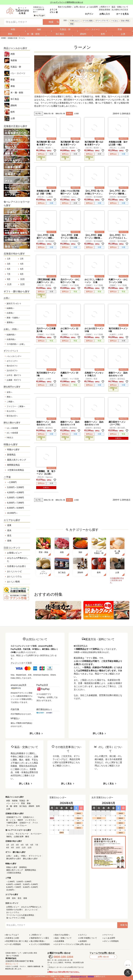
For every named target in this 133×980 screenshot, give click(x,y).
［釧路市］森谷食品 (117, 379)
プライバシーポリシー (78, 976)
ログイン (89, 14)
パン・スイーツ (92, 29)
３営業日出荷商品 (16, 470)
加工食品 (60, 34)
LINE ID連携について (88, 938)
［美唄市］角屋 (91, 379)
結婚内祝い (11, 335)
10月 (22, 279)
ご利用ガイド (105, 7)
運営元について (12, 964)
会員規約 (83, 941)
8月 (22, 274)
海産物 (14, 60)
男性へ (9, 397)
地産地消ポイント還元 (40, 938)
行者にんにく (75, 21)
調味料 (83, 34)
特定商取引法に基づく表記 (17, 941)
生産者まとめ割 (12, 938)
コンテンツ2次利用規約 (40, 944)
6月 (22, 269)
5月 (9, 269)
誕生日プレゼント (14, 303)
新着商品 (11, 455)
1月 (9, 259)
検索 (51, 22)
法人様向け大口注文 (120, 10)
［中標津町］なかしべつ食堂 (69, 197)
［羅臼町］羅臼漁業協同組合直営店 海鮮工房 (118, 428)
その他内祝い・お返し (16, 344)
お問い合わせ (80, 7)
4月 (22, 264)
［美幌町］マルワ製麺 (69, 285)
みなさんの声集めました (18, 560)
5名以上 (10, 437)
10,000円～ (12, 513)
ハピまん (115, 21)
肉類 (13, 29)
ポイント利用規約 (111, 941)
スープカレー (21, 825)
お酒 (123, 34)
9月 (9, 279)
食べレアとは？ (39, 16)
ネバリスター (36, 834)
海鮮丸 (9, 836)
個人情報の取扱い (38, 941)
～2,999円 (12, 482)
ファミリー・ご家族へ (16, 406)
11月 (9, 284)
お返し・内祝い (20, 856)
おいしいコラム (14, 576)
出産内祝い (11, 339)
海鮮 (39, 29)
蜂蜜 (72, 24)
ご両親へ (10, 402)
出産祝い (10, 313)
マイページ (109, 935)
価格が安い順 (49, 114)
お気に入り (105, 14)
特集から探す (13, 450)
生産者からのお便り (17, 566)
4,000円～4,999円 (16, 492)
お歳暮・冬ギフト (14, 380)
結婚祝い (10, 308)
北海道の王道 (12, 38)
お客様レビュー (14, 553)
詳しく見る (35, 733)
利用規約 (91, 976)
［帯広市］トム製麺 (117, 148)
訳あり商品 (125, 21)
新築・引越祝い (13, 318)
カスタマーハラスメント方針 (67, 944)
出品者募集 (60, 941)
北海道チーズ (25, 823)
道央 (9, 530)
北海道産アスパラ (14, 817)
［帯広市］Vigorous (44, 477)
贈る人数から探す (30, 859)
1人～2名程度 (12, 428)
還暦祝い (10, 322)
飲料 (103, 34)
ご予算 (7, 477)
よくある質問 (92, 7)
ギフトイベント (35, 856)
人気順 (76, 114)
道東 (9, 525)
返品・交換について (120, 7)
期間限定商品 (13, 465)
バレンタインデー (14, 356)
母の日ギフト (12, 366)
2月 (22, 259)
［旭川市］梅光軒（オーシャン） (45, 148)
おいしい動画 (13, 582)
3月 (9, 264)
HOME (3, 38)
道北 (9, 535)
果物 (10, 34)
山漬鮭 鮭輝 (19, 836)
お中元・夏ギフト (14, 375)
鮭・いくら (11, 820)
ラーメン (10, 825)
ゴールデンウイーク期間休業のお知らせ (67, 2)
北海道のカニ (29, 817)
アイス (35, 823)
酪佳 (27, 836)
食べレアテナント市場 (16, 918)
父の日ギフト (12, 370)
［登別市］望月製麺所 (94, 197)
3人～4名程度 (12, 433)
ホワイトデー (12, 361)
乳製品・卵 (65, 29)
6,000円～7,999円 (16, 503)
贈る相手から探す (14, 859)
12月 (22, 284)
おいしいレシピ (14, 571)
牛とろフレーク (22, 834)
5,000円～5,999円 (16, 498)
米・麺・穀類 (33, 34)
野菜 (120, 29)
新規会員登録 (105, 10)
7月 (9, 274)
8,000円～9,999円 (16, 508)
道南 (9, 541)
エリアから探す (12, 520)
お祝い (9, 856)
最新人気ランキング (17, 460)
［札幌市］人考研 (116, 334)
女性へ (9, 392)
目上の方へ (11, 411)
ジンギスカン (31, 820)
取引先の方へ (12, 416)
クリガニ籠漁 (88, 21)
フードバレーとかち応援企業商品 (20, 915)
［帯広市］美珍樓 (44, 285)
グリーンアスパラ (102, 21)
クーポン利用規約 (13, 944)
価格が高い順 (60, 114)
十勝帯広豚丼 (12, 823)
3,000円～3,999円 (16, 487)
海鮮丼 (20, 820)
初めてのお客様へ (65, 7)
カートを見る (122, 14)
